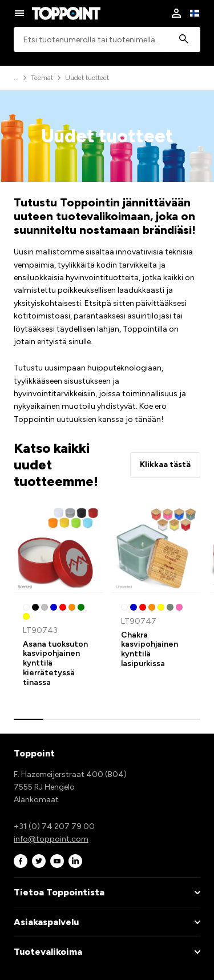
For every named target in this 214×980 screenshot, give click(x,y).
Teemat (42, 78)
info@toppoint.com (51, 839)
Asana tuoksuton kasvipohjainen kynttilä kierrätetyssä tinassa (55, 663)
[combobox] (107, 40)
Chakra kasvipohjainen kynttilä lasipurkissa (150, 649)
